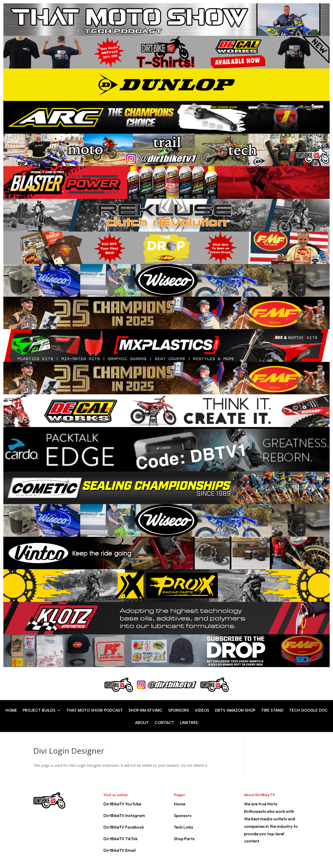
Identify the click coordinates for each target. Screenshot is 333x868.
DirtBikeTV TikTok (120, 839)
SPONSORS (179, 711)
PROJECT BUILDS (39, 711)
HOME (11, 711)
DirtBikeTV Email (120, 850)
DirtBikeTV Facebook (124, 827)
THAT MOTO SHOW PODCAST (95, 711)
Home (180, 804)
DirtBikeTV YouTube (122, 804)
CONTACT (164, 723)
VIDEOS (202, 711)
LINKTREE (189, 723)
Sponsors (183, 815)
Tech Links (183, 827)
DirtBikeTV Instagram (124, 815)
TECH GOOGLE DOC (308, 711)
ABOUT (142, 723)
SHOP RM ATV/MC (145, 711)
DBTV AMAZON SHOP (235, 711)
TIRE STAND (272, 711)
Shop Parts (184, 839)
